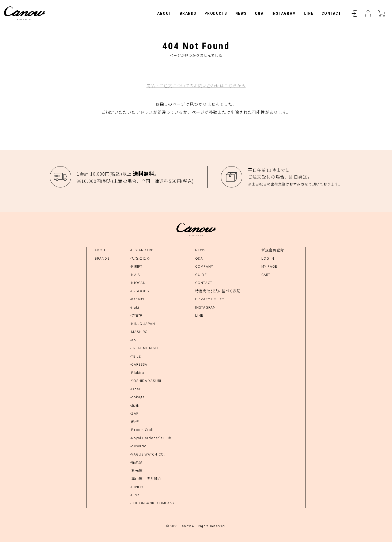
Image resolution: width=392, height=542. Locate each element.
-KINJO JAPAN (142, 323)
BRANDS (188, 13)
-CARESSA (139, 364)
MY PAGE (269, 266)
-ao (133, 340)
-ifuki (135, 307)
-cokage (137, 397)
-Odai (135, 389)
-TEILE (135, 356)
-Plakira (137, 372)
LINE (309, 13)
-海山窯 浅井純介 (146, 478)
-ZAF (134, 413)
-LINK (135, 495)
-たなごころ (140, 258)
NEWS (241, 13)
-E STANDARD (142, 250)
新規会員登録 (273, 250)
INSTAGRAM (284, 13)
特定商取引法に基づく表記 (218, 291)
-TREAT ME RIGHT (145, 348)
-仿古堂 (136, 315)
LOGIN (355, 13)
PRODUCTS (216, 13)
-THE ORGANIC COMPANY (152, 503)
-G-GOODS (139, 291)
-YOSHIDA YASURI (146, 380)
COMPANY (204, 266)
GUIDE (201, 274)
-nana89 (137, 299)
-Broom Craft (142, 429)
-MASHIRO (139, 331)
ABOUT (164, 13)
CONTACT (331, 13)
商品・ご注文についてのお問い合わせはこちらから (196, 86)
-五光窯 (136, 470)
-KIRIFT (136, 266)
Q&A (259, 13)
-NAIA (135, 274)
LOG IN (268, 258)
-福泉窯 (136, 462)
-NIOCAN (138, 283)
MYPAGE (368, 13)
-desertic (138, 446)
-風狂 (134, 405)
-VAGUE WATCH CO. (147, 454)
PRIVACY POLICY (210, 299)
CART (381, 13)
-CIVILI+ (137, 487)
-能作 (134, 421)
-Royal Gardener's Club (151, 438)
